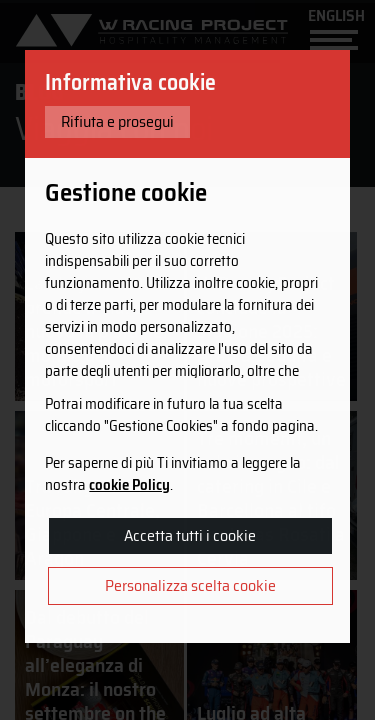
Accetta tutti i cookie (190, 535)
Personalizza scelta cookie (190, 585)
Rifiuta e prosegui (117, 121)
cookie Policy (129, 485)
